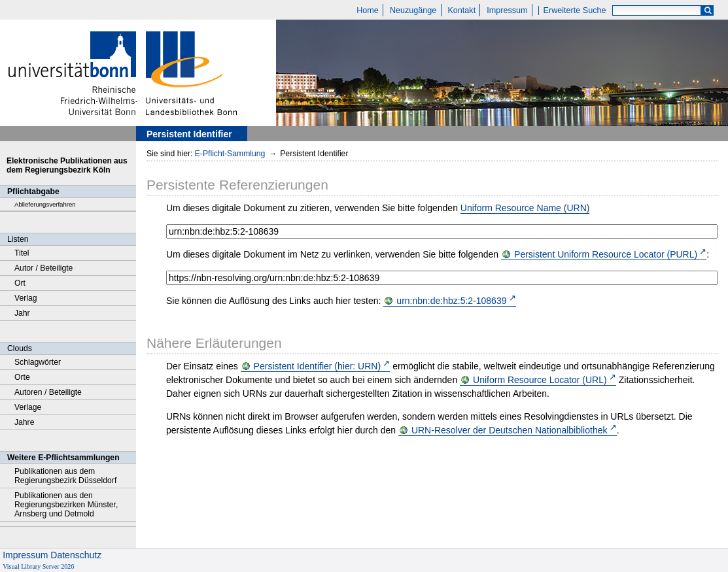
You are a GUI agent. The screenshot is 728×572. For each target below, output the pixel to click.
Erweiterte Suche (575, 10)
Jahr (22, 313)
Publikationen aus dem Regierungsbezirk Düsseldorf (65, 476)
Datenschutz (76, 555)
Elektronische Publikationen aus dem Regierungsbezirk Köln (67, 165)
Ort (20, 283)
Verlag (26, 298)
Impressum (507, 10)
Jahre (24, 422)
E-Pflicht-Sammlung (230, 154)
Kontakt (461, 10)
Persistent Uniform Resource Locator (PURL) (606, 254)
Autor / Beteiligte (43, 268)
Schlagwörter (38, 362)
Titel (22, 253)
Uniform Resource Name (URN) (525, 208)
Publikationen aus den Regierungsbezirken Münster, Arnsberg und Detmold (66, 505)
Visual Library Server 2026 (38, 566)
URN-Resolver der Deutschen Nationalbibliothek (510, 430)
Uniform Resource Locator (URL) (540, 380)
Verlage (28, 407)
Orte (22, 377)
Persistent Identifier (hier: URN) (318, 366)
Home (368, 10)
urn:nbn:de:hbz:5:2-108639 (451, 301)
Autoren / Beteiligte (48, 392)
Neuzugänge (413, 10)
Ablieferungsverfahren (45, 204)
